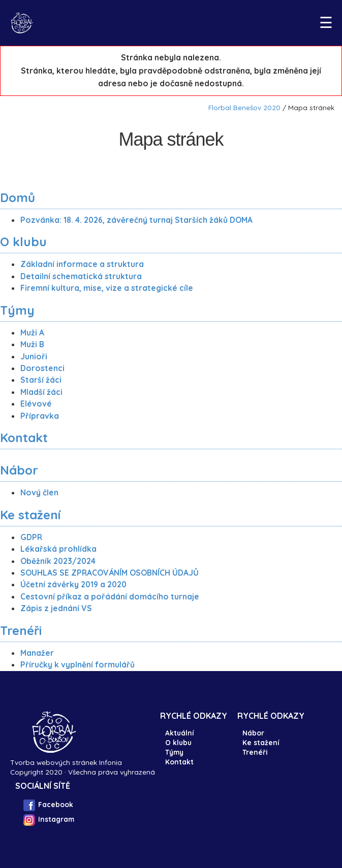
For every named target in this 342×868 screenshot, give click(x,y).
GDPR (31, 537)
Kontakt (24, 438)
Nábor (19, 470)
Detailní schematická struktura (81, 276)
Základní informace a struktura (82, 264)
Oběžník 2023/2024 (58, 561)
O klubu (23, 242)
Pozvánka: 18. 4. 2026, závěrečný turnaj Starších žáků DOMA (136, 220)
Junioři (34, 356)
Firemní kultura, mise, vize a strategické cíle (107, 288)
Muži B (32, 344)
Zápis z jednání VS (56, 608)
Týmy (17, 310)
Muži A (32, 332)
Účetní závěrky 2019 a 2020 (73, 584)
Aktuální (179, 733)
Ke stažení (30, 515)
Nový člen (39, 492)
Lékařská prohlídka (58, 549)
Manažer (37, 653)
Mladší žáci (41, 392)
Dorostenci (42, 368)
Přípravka (40, 416)
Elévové (36, 404)
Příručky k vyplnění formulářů (77, 664)
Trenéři (21, 630)
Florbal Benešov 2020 (244, 107)
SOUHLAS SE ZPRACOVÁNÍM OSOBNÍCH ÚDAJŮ (110, 573)
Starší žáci (41, 380)
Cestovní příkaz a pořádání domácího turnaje (110, 596)
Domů (18, 197)
